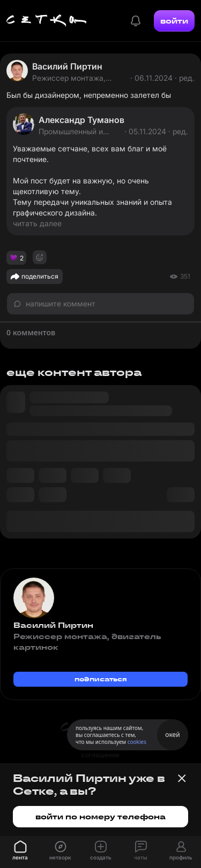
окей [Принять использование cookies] (172, 735)
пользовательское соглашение (100, 750)
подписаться (101, 679)
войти (174, 21)
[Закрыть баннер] (182, 778)
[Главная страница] (47, 21)
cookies (137, 742)
